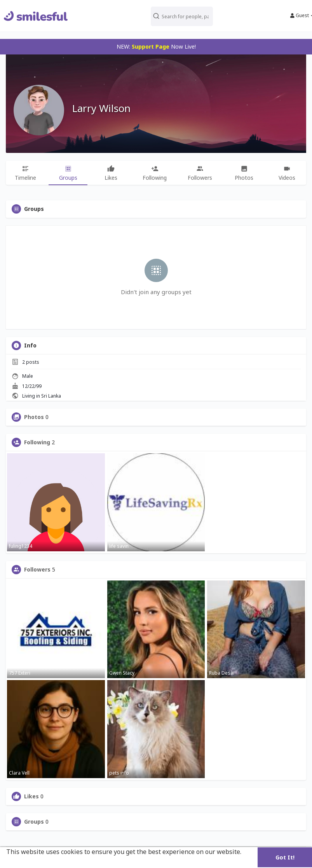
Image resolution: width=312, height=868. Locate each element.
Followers (37, 570)
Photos (34, 417)
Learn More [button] (24, 862)
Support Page (151, 46)
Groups (34, 822)
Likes (31, 796)
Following (37, 442)
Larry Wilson (101, 108)
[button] (182, 16)
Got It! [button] (285, 857)
